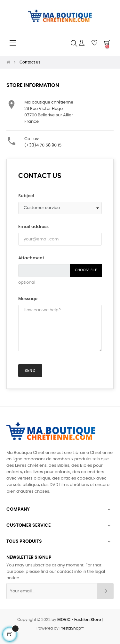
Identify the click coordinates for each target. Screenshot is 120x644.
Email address (33, 227)
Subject (26, 196)
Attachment (31, 258)
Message (28, 299)
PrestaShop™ (72, 628)
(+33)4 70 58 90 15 (43, 145)
